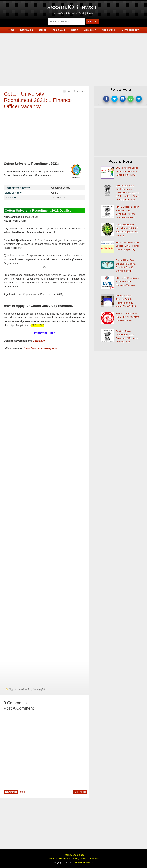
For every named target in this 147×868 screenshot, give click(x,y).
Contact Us (93, 859)
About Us (52, 859)
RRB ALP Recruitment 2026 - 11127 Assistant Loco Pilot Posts (127, 317)
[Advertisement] (73, 58)
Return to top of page (73, 855)
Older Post (80, 792)
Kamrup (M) (39, 689)
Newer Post (11, 792)
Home (22, 792)
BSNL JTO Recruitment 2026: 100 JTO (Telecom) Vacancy (128, 281)
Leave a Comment (76, 91)
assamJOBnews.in (73, 7)
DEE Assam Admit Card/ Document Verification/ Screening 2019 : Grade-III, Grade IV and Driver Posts (127, 193)
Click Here (39, 341)
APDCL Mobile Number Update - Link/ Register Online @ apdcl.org (128, 246)
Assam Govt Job (23, 689)
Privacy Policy (79, 859)
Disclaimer (64, 859)
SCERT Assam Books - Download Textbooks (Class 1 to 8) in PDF (127, 171)
